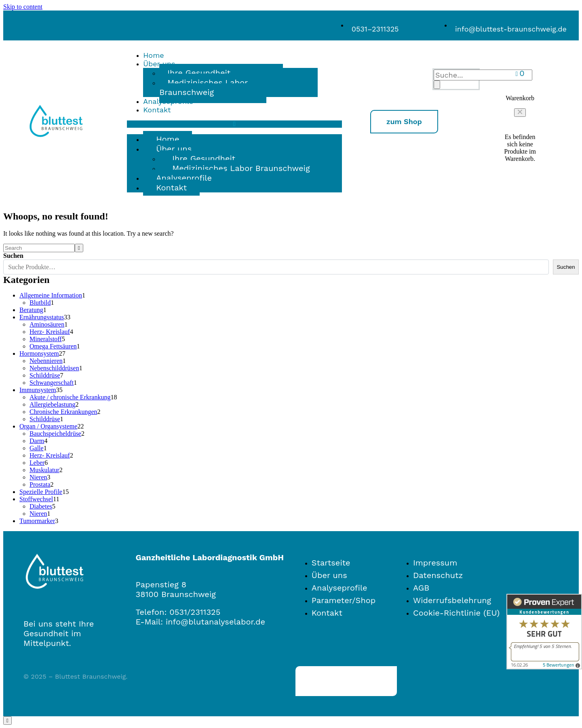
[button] (520, 113)
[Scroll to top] (7, 721)
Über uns (174, 149)
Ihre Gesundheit (204, 158)
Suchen (13, 256)
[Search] (437, 85)
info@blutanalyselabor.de (215, 622)
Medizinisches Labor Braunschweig (203, 87)
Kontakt (157, 110)
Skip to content (23, 7)
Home (153, 55)
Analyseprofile (168, 101)
